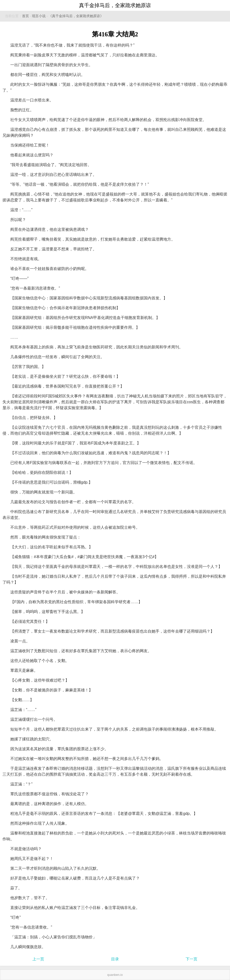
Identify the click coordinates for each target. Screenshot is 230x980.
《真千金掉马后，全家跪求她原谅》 (76, 16)
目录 (115, 959)
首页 (26, 16)
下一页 (192, 959)
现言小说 (39, 16)
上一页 (38, 959)
